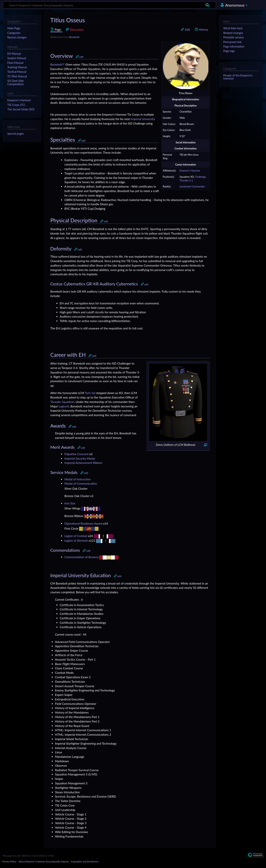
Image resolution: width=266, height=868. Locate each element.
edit (81, 57)
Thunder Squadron (62, 402)
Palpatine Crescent (76, 454)
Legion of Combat (76, 536)
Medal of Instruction (77, 479)
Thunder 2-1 (186, 181)
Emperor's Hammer (190, 171)
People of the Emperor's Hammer (238, 77)
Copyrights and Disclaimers (85, 862)
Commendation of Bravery (81, 557)
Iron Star (70, 503)
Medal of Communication (81, 483)
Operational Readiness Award (83, 523)
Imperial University (143, 119)
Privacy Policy (9, 862)
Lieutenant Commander (192, 187)
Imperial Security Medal (80, 458)
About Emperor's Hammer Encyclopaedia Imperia (44, 862)
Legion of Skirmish (76, 541)
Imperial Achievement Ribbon (83, 463)
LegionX (64, 406)
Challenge (200, 177)
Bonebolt (74, 37)
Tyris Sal (90, 393)
